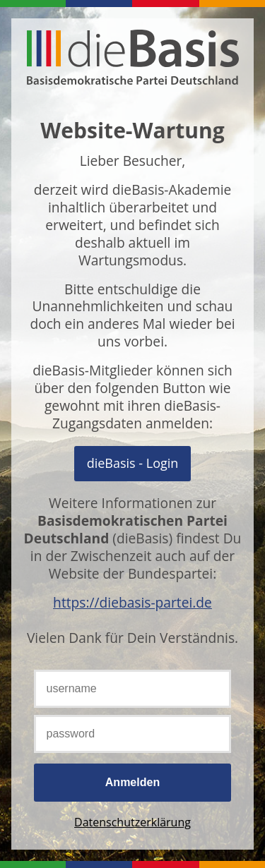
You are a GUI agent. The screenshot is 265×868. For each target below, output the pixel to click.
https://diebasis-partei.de (132, 602)
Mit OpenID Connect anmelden (133, 463)
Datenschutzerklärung (132, 822)
